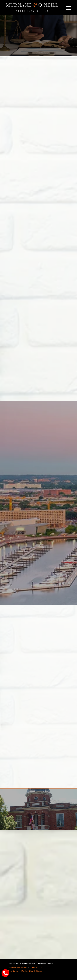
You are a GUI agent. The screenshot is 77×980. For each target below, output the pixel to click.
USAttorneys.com (36, 967)
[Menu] (67, 8)
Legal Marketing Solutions (17, 967)
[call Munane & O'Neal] (5, 973)
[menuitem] (67, 8)
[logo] (32, 8)
